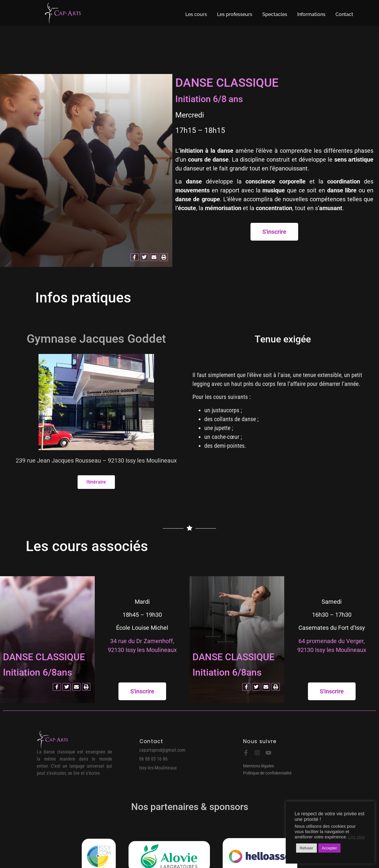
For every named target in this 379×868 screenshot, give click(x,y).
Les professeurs (235, 14)
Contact (344, 14)
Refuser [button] (306, 848)
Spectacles (275, 14)
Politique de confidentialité (267, 773)
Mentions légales (258, 766)
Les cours (196, 14)
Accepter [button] (329, 848)
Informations (311, 14)
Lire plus (357, 837)
